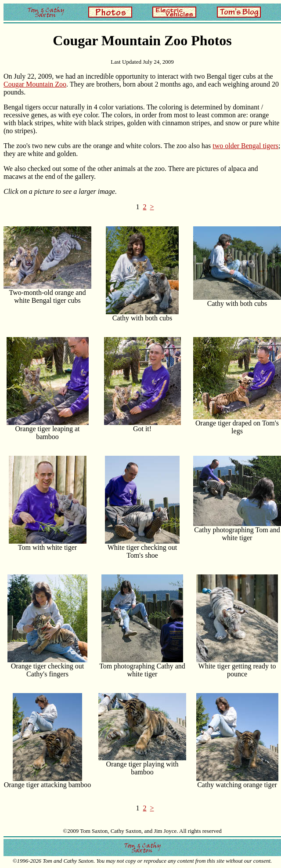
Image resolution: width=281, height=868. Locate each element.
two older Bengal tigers (245, 146)
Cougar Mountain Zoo (35, 84)
